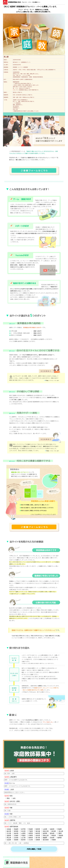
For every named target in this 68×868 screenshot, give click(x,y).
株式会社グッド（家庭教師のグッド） (22, 62)
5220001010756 (17, 65)
